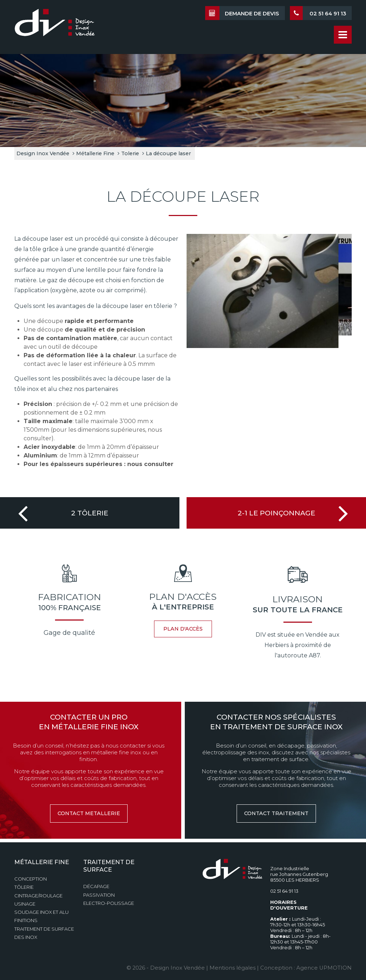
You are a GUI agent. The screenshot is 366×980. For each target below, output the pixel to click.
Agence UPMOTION (324, 968)
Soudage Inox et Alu (41, 912)
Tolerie (130, 153)
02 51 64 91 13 (318, 13)
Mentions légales (233, 968)
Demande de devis (242, 13)
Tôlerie (24, 887)
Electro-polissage (109, 903)
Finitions (26, 920)
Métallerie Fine (95, 153)
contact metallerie (89, 813)
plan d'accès (183, 629)
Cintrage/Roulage (38, 896)
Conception (31, 879)
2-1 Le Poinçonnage (276, 513)
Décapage (96, 886)
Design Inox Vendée (43, 153)
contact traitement (276, 813)
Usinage (25, 904)
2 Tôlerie (90, 513)
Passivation (99, 895)
